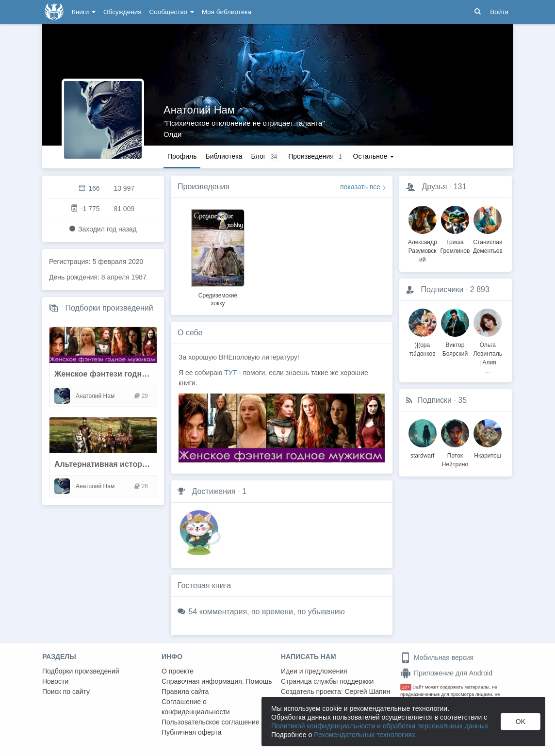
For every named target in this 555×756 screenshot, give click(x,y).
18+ (406, 687)
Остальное (374, 156)
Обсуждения (122, 12)
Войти (499, 12)
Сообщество (172, 12)
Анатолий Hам (199, 110)
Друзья (434, 187)
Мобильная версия (437, 657)
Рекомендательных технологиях (365, 735)
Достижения (213, 491)
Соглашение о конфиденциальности (196, 707)
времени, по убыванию (303, 612)
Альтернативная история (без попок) (125, 464)
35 (462, 400)
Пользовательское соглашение (211, 722)
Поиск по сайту (66, 691)
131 (460, 187)
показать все (360, 187)
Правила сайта (185, 691)
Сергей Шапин (367, 691)
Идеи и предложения (314, 671)
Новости (55, 681)
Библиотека (224, 156)
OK (521, 722)
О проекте (178, 671)
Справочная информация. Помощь (217, 681)
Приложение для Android (446, 673)
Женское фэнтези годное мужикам (121, 374)
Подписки (434, 400)
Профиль (182, 156)
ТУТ (231, 373)
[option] (218, 256)
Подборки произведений (109, 308)
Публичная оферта (192, 732)
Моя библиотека (227, 12)
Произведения (204, 187)
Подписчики (442, 289)
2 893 (480, 289)
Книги (84, 12)
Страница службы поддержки (327, 681)
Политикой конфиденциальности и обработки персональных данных (380, 726)
